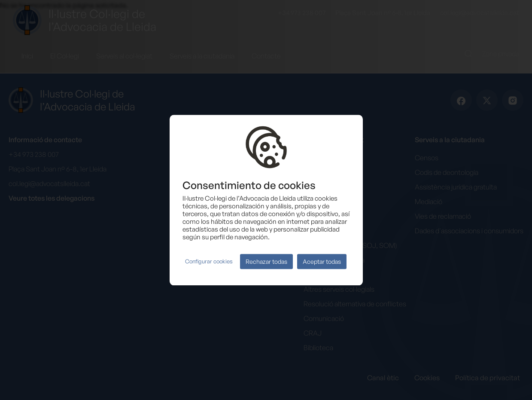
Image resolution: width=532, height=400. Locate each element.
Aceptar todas (322, 261)
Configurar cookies (209, 262)
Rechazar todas (266, 261)
